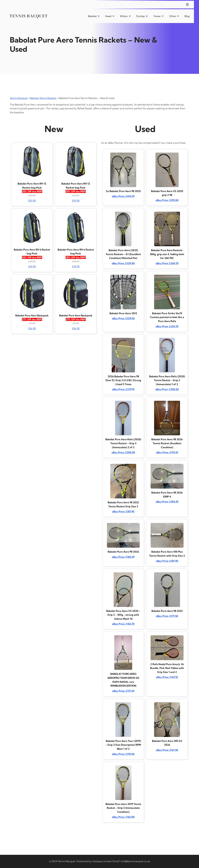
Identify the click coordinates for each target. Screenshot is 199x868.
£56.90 (32, 328)
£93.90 (32, 201)
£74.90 (32, 266)
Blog (187, 16)
